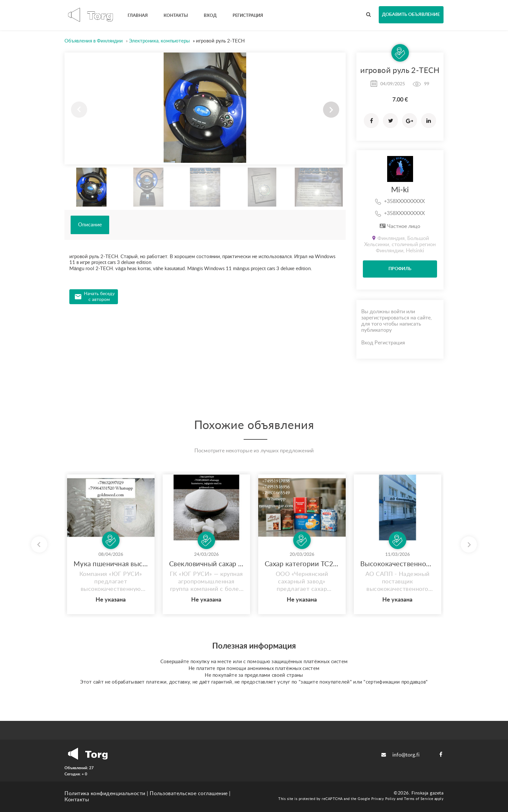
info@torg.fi (400, 755)
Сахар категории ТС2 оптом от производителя (302, 564)
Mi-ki (400, 190)
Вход (367, 343)
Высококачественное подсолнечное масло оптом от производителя (398, 564)
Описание (90, 225)
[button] (331, 110)
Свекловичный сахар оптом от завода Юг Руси (206, 564)
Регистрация (390, 343)
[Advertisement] (205, 353)
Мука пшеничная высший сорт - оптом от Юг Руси (111, 564)
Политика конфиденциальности (105, 794)
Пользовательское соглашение (189, 794)
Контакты (77, 800)
